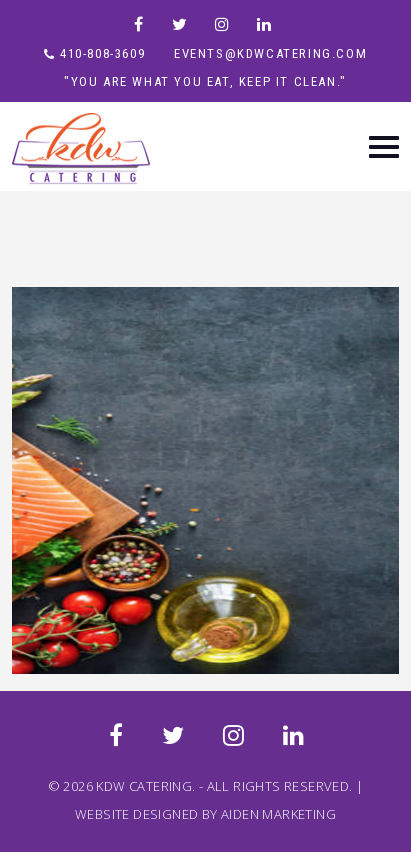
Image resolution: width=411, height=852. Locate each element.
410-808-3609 (102, 53)
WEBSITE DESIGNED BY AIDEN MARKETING (205, 814)
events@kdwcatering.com (270, 53)
